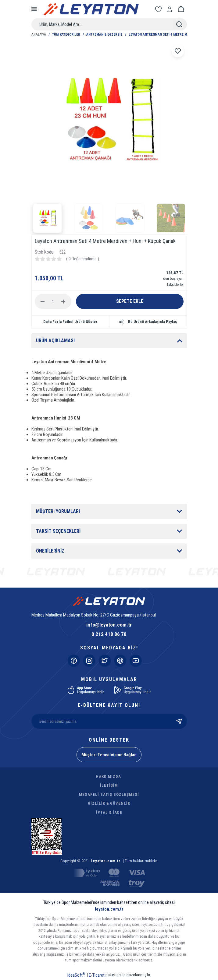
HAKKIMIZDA (108, 776)
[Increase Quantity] (63, 301)
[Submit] (179, 721)
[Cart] (182, 9)
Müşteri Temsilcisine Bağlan (109, 755)
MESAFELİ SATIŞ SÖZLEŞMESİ (109, 794)
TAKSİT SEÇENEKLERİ (58, 531)
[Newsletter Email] (109, 721)
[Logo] (91, 9)
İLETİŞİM (109, 785)
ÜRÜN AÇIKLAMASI (55, 341)
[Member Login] (171, 9)
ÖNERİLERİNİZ (50, 551)
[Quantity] (53, 301)
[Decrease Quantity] (43, 301)
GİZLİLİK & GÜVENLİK (109, 803)
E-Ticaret (97, 975)
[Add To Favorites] (178, 51)
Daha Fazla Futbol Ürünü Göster (70, 322)
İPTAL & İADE (109, 812)
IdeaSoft (76, 975)
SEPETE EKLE (130, 301)
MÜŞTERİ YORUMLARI (58, 511)
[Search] (109, 24)
